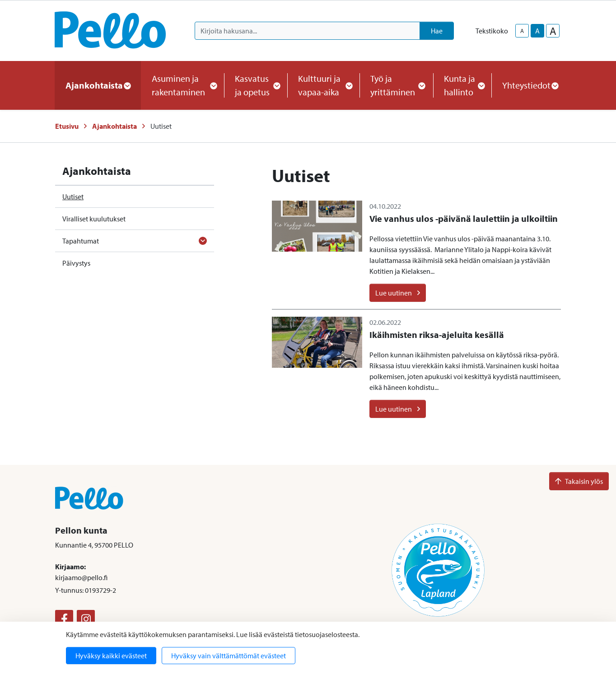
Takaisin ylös (579, 481)
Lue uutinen (398, 293)
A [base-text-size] (537, 31)
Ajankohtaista (114, 126)
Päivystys (76, 263)
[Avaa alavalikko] (203, 241)
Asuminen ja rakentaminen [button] (182, 85)
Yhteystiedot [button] (530, 85)
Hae (437, 31)
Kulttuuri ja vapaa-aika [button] (323, 85)
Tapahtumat (81, 241)
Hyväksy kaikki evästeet (111, 656)
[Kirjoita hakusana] (307, 31)
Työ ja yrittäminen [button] (396, 85)
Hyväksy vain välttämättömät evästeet (229, 656)
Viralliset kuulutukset (94, 219)
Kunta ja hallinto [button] (462, 85)
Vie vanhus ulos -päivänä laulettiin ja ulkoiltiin (464, 218)
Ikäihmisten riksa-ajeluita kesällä (437, 335)
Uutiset (73, 197)
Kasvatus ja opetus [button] (256, 85)
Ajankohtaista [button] (98, 85)
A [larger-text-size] (553, 31)
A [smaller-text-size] (522, 31)
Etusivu (67, 126)
